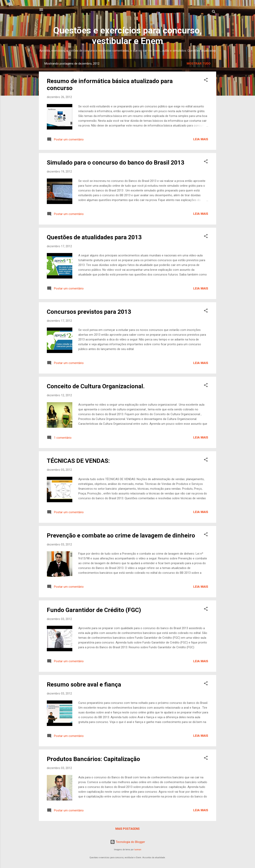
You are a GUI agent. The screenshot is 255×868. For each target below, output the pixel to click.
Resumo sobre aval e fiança (84, 684)
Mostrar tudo (199, 64)
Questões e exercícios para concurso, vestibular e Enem (127, 36)
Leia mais (201, 139)
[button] (206, 81)
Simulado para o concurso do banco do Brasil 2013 (116, 162)
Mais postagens (127, 829)
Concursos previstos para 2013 (89, 312)
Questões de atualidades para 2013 (94, 237)
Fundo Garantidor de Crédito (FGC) (94, 610)
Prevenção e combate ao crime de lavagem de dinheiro (121, 535)
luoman (138, 850)
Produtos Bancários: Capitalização (93, 759)
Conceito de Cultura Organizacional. (96, 386)
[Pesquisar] (214, 12)
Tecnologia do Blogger (128, 842)
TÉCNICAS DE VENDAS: (78, 461)
